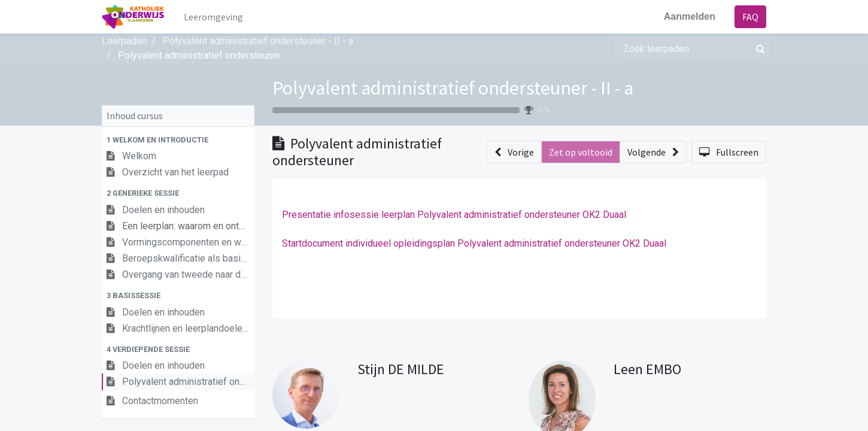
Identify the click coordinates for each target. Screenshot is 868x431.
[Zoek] (758, 48)
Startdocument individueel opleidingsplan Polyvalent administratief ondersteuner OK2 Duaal (474, 243)
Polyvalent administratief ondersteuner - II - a (453, 88)
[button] (178, 140)
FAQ (750, 17)
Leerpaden (124, 41)
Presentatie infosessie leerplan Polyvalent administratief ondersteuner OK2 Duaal (454, 215)
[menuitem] (213, 17)
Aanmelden (690, 16)
